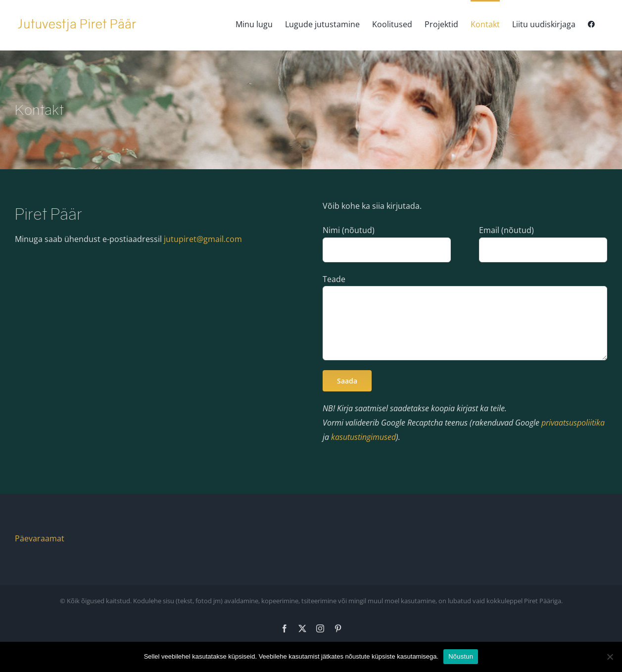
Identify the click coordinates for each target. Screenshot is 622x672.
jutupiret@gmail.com (203, 239)
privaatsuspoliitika (573, 423)
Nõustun (461, 656)
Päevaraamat (40, 538)
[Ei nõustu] (610, 657)
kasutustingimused (363, 437)
